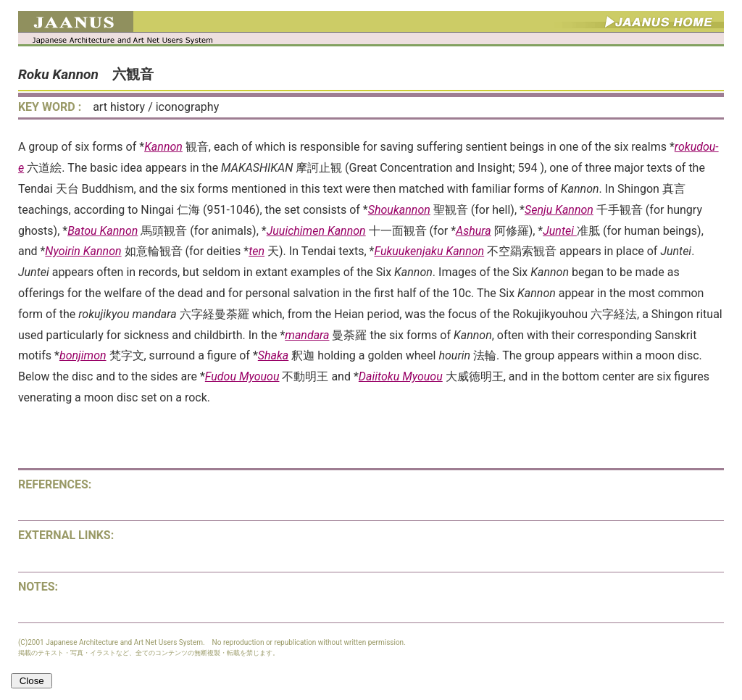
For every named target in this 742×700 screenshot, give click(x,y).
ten (257, 251)
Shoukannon (399, 210)
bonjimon (83, 355)
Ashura (474, 231)
